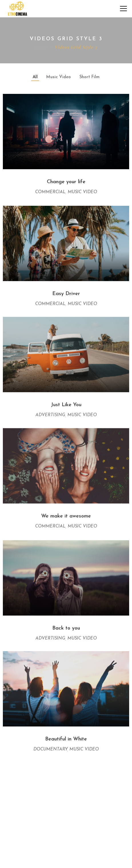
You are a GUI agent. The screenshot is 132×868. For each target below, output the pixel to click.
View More (66, 770)
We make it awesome (66, 514)
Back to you (66, 625)
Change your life (66, 182)
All (35, 77)
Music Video (59, 77)
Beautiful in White (66, 735)
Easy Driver (66, 293)
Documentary (50, 746)
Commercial (50, 192)
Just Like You (66, 403)
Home (41, 47)
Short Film (89, 77)
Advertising (50, 414)
